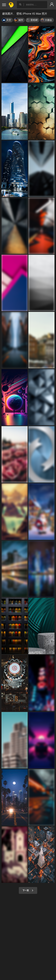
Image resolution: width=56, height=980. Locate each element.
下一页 (28, 890)
